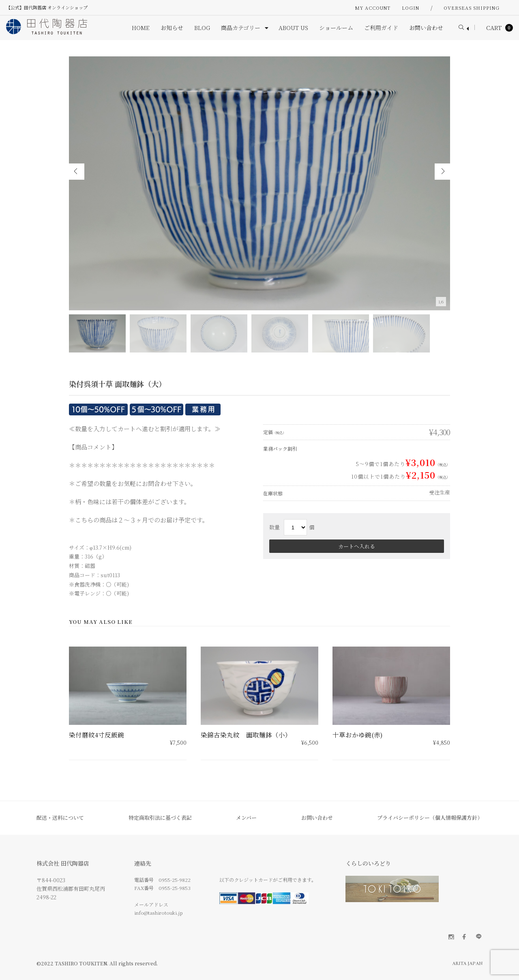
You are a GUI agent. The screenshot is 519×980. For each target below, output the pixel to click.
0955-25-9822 (175, 880)
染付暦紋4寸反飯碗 (97, 735)
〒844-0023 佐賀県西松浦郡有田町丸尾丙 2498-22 (71, 889)
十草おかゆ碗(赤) (357, 735)
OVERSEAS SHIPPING (472, 8)
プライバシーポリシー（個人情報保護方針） (430, 818)
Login (411, 8)
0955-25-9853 (175, 888)
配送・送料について (60, 818)
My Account (373, 8)
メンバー (246, 818)
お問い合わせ (317, 818)
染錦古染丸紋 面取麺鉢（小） (246, 735)
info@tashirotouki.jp (159, 912)
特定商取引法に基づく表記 (160, 818)
